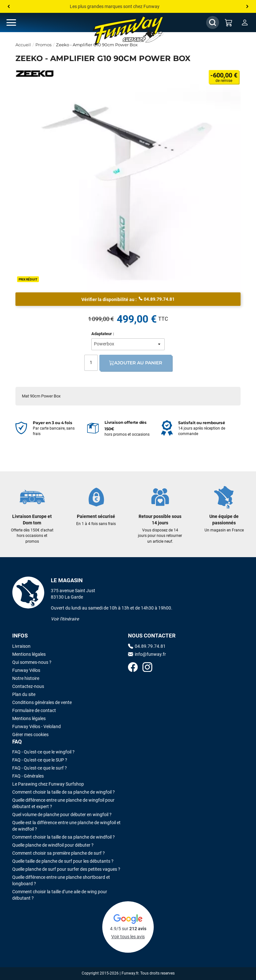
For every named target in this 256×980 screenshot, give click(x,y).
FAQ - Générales (28, 776)
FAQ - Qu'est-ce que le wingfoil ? (43, 752)
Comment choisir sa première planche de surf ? (59, 853)
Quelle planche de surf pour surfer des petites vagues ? (66, 869)
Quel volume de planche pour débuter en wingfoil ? (62, 815)
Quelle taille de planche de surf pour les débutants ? (63, 861)
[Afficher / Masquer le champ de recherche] (213, 22)
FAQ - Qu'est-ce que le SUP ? (40, 760)
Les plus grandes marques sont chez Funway (115, 6)
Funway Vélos (26, 670)
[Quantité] (91, 363)
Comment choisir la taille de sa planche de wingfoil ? (64, 792)
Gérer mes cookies (30, 735)
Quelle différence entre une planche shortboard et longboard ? (61, 880)
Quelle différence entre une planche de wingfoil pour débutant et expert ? (63, 803)
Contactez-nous (28, 686)
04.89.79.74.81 (157, 299)
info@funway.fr (147, 654)
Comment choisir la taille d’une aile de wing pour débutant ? (60, 895)
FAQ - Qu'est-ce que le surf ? (40, 768)
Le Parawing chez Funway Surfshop (48, 784)
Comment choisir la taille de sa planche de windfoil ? (64, 837)
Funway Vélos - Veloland (37, 726)
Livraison (21, 646)
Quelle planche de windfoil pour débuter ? (53, 845)
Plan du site (24, 694)
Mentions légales (29, 654)
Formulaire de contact (34, 710)
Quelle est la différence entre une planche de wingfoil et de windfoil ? (66, 826)
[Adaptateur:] (128, 344)
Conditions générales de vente (42, 702)
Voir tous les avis (128, 937)
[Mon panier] (229, 22)
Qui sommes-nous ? (32, 662)
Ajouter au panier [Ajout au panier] (136, 363)
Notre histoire (26, 678)
